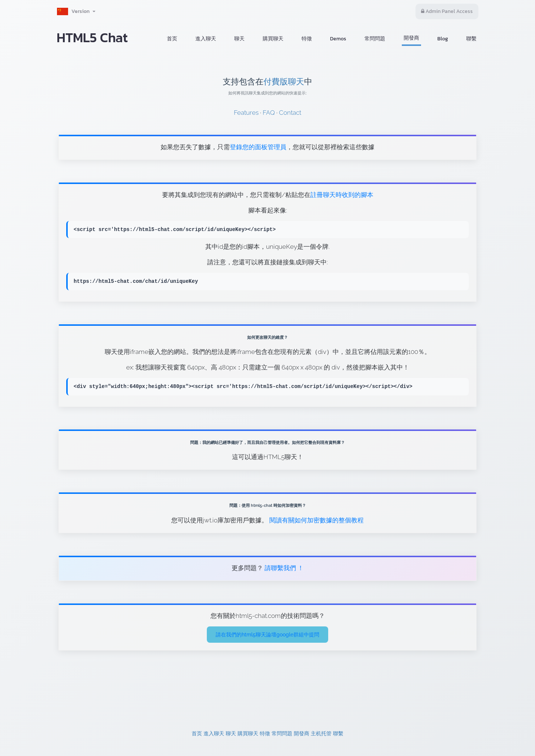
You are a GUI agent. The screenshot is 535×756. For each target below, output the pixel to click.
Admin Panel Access (447, 11)
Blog (443, 39)
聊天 (239, 39)
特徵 (307, 39)
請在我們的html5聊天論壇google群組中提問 (267, 635)
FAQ (269, 113)
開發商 (411, 38)
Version (76, 11)
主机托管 (321, 733)
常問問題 (375, 39)
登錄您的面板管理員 (258, 147)
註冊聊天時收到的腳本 (342, 195)
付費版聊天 (284, 82)
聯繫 (471, 39)
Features (246, 113)
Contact (290, 113)
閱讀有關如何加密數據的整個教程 (317, 520)
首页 (172, 39)
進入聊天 (206, 39)
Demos (338, 39)
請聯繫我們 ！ (283, 568)
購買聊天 (273, 39)
